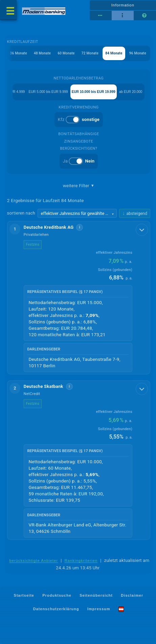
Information (123, 5)
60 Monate (66, 53)
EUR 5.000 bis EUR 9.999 (48, 92)
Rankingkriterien (81, 561)
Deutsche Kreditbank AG (49, 227)
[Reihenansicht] (101, 16)
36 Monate (19, 53)
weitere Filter (79, 186)
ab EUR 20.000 (131, 92)
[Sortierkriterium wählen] (77, 213)
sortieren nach (21, 213)
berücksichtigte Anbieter (34, 561)
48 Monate (42, 53)
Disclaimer (132, 595)
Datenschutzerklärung (56, 609)
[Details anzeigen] (142, 230)
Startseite (24, 595)
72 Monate (90, 53)
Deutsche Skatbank (43, 386)
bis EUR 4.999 (14, 92)
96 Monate (138, 53)
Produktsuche (57, 595)
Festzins (33, 244)
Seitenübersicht (96, 595)
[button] (79, 298)
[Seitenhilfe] (145, 16)
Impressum (99, 609)
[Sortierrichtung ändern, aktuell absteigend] (135, 213)
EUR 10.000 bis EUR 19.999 (94, 92)
